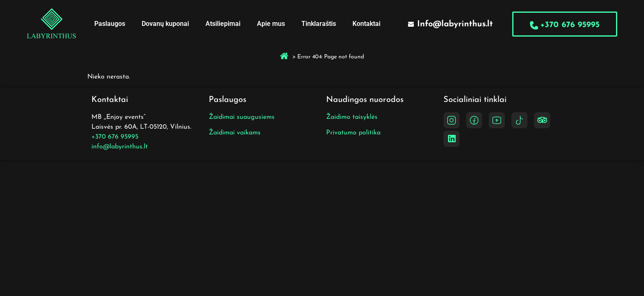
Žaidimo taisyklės (352, 117)
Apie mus (271, 24)
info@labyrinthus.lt (120, 147)
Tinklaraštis (319, 24)
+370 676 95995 (115, 137)
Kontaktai (366, 24)
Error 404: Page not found (331, 57)
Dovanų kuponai (165, 24)
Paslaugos (110, 24)
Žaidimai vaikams (235, 133)
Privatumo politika (353, 133)
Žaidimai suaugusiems (242, 117)
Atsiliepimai (223, 24)
